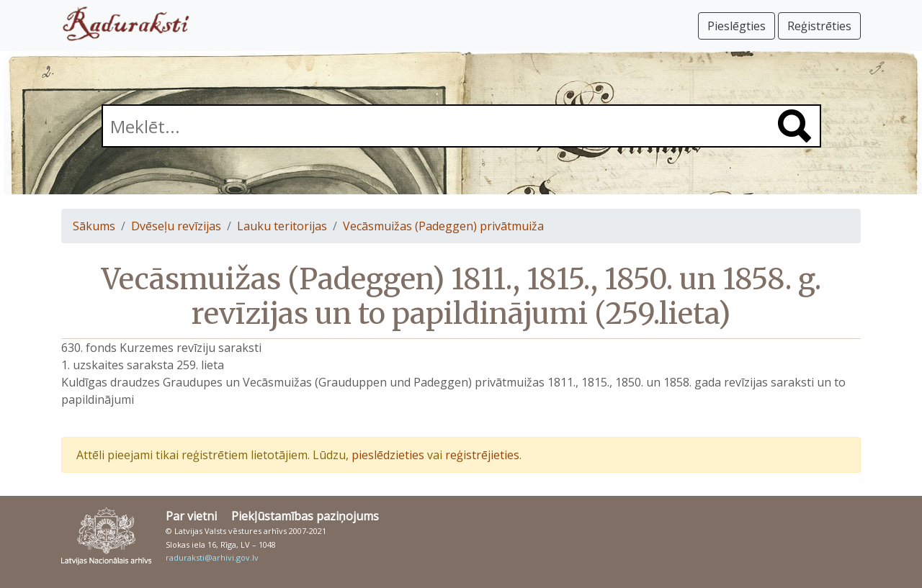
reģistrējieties (482, 455)
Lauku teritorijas (282, 226)
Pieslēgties (737, 26)
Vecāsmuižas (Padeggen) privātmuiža (443, 226)
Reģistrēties (819, 26)
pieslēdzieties (388, 455)
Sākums (94, 226)
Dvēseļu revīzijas (176, 226)
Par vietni (191, 516)
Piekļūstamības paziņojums (305, 516)
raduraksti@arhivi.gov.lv (212, 557)
